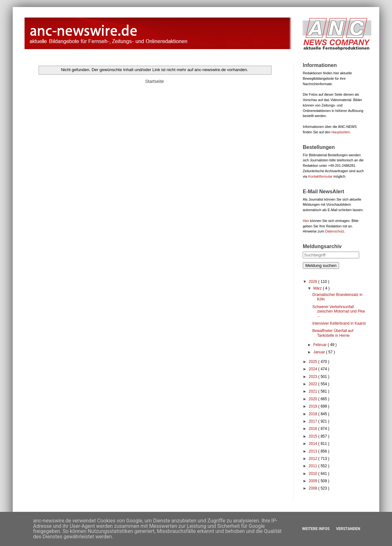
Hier (306, 221)
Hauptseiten (341, 132)
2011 (314, 466)
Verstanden (348, 529)
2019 (314, 406)
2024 (314, 369)
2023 (314, 377)
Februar (320, 345)
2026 (314, 282)
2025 (314, 362)
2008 (314, 488)
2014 (314, 444)
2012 (314, 459)
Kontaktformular (320, 176)
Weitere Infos (316, 529)
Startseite (154, 81)
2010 (314, 474)
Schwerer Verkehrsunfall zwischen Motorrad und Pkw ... (339, 311)
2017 (314, 421)
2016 (314, 429)
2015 (314, 436)
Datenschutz (335, 231)
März (318, 288)
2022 (314, 384)
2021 (314, 391)
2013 (314, 451)
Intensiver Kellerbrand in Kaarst (339, 323)
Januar (320, 352)
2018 (314, 414)
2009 (314, 481)
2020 (314, 399)
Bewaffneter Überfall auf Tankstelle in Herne (333, 333)
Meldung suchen (321, 266)
